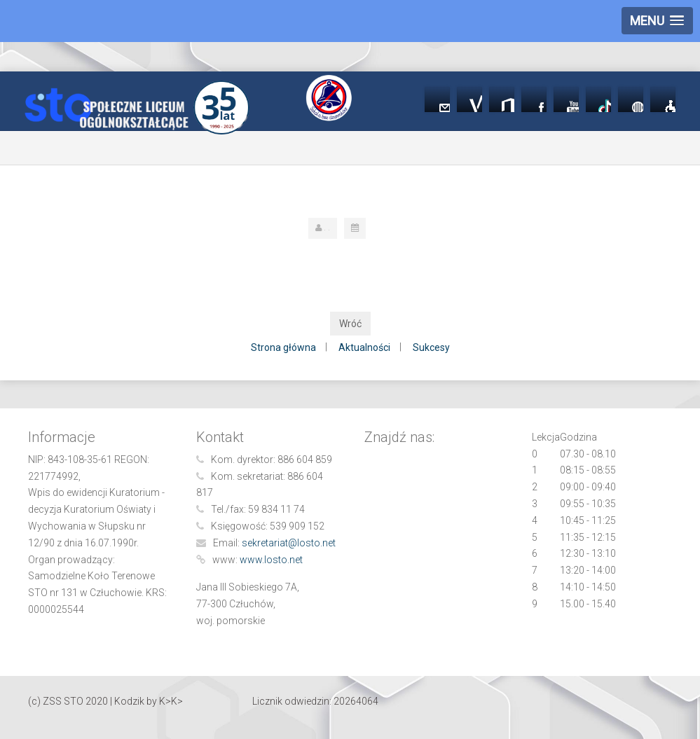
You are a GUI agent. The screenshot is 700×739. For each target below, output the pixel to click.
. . (327, 228)
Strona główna (283, 347)
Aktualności (364, 347)
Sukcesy (431, 347)
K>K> (171, 701)
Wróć (350, 324)
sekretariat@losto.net (289, 543)
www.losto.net (271, 560)
